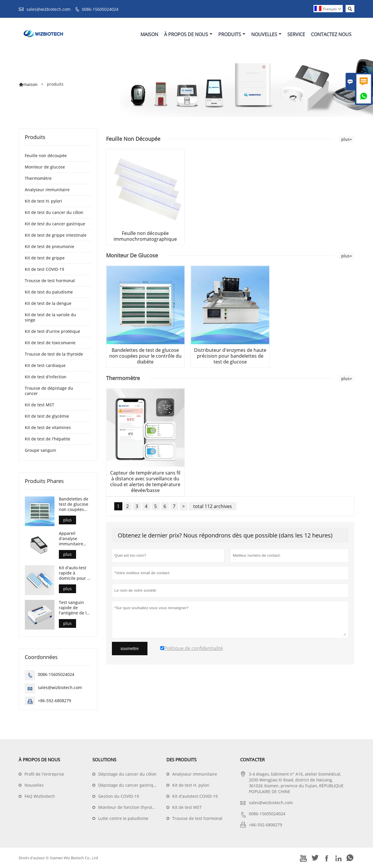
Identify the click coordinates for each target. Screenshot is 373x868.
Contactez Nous (331, 34)
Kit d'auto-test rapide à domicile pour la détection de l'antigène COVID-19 (75, 573)
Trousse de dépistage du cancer (49, 391)
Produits (232, 34)
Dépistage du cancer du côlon (127, 774)
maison (30, 84)
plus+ (347, 139)
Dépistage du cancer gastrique (128, 785)
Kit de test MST (39, 405)
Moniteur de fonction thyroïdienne (132, 807)
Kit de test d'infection (46, 377)
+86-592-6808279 (54, 701)
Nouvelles (266, 34)
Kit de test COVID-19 (44, 269)
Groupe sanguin (41, 450)
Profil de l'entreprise (44, 774)
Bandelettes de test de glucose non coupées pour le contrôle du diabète (74, 504)
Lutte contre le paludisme (123, 818)
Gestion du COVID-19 (119, 796)
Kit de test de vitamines (48, 427)
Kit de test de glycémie (47, 416)
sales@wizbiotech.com (49, 9)
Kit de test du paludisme (49, 292)
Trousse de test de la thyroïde (54, 354)
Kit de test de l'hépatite (47, 439)
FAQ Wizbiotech (40, 796)
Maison (149, 34)
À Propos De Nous (188, 34)
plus (67, 520)
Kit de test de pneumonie (50, 246)
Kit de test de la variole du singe (50, 317)
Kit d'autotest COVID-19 (195, 796)
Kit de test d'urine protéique (52, 331)
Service (296, 34)
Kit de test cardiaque (45, 365)
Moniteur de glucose (45, 167)
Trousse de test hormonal (50, 281)
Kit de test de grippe (45, 258)
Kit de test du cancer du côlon (54, 212)
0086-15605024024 (100, 9)
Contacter (252, 760)
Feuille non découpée (46, 155)
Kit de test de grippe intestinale (56, 235)
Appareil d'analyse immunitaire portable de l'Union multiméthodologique (75, 539)
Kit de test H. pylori (43, 201)
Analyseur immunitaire (47, 190)
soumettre (130, 649)
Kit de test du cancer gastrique (55, 224)
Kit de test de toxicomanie (50, 343)
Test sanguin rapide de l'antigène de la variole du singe (74, 608)
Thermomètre (38, 178)
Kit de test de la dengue (48, 303)
